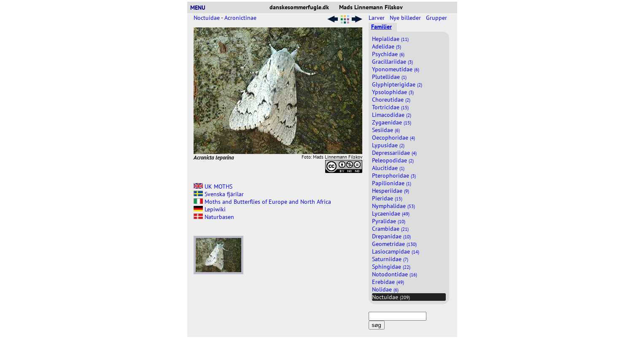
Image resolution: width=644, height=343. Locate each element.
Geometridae (394, 244)
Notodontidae (395, 274)
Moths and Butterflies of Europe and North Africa (262, 202)
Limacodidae (392, 115)
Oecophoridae (393, 138)
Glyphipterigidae (397, 84)
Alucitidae (388, 168)
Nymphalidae (393, 206)
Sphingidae (391, 267)
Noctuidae (207, 18)
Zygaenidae (392, 122)
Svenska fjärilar (219, 194)
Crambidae (390, 229)
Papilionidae (392, 183)
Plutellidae (389, 77)
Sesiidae (386, 130)
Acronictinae (240, 18)
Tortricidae (390, 107)
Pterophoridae (394, 176)
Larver (377, 18)
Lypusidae (388, 145)
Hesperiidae (391, 191)
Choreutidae (391, 100)
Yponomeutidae (396, 69)
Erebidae (388, 282)
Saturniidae (390, 259)
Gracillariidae (392, 62)
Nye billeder (406, 18)
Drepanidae (391, 236)
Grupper (437, 18)
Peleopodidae (393, 160)
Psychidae (388, 54)
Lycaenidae (391, 213)
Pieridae (387, 198)
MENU (201, 8)
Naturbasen (214, 217)
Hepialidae (390, 39)
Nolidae (385, 289)
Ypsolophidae (393, 92)
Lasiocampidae (396, 251)
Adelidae (387, 46)
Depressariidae (394, 153)
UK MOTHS (213, 186)
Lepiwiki (210, 209)
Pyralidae (389, 221)
